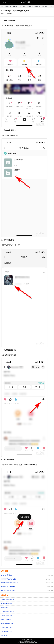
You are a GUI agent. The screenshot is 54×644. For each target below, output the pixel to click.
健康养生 (45, 6)
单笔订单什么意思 (7, 616)
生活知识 (30, 6)
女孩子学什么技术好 (8, 612)
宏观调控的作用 (6, 620)
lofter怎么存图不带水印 (8, 587)
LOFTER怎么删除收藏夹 (9, 579)
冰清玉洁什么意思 (7, 628)
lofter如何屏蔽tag (7, 575)
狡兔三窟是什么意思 (8, 599)
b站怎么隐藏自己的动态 (9, 590)
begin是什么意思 (7, 604)
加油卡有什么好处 (7, 632)
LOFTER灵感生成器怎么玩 (10, 583)
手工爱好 (23, 6)
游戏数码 (15, 6)
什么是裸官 (5, 636)
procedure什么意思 (7, 624)
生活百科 (37, 6)
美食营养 (8, 6)
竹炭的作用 (5, 607)
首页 (2, 6)
